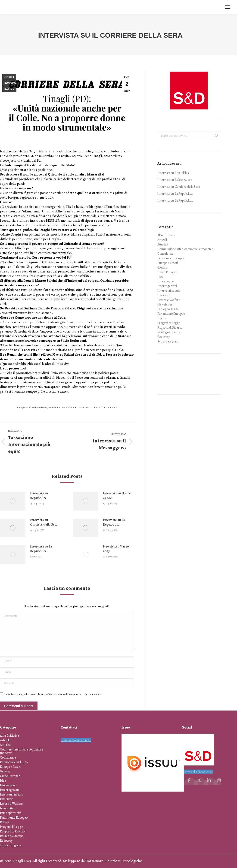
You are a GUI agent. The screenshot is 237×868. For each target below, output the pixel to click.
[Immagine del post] (13, 501)
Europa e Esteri (168, 263)
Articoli (9, 77)
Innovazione (166, 281)
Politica (9, 89)
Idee (160, 277)
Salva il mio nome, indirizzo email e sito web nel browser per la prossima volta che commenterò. (53, 694)
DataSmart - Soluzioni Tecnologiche (114, 861)
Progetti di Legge (169, 323)
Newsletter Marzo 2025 (116, 549)
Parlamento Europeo (171, 314)
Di (67, 407)
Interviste (11, 83)
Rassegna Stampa (169, 332)
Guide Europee (167, 272)
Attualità (163, 244)
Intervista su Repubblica (39, 496)
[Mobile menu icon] (228, 7)
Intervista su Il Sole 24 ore (117, 496)
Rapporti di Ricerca (170, 328)
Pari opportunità (168, 309)
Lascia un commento (106, 407)
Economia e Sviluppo (171, 258)
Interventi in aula (169, 291)
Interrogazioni (167, 286)
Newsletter (165, 304)
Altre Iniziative (167, 235)
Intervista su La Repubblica (114, 522)
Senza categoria (168, 341)
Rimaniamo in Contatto (76, 740)
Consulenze (165, 254)
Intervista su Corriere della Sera (44, 522)
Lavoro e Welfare (169, 300)
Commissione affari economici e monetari (186, 249)
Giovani (162, 268)
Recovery (164, 337)
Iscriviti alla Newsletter (197, 772)
